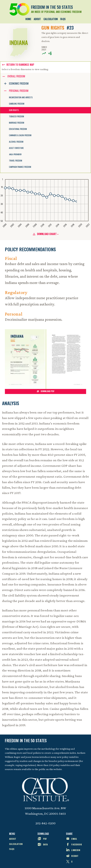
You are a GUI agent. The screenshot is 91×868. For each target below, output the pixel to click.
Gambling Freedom (17, 104)
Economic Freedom (19, 83)
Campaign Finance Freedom (20, 167)
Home (28, 19)
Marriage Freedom (17, 123)
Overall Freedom (16, 76)
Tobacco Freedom (16, 116)
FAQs (63, 19)
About (37, 19)
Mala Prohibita (15, 154)
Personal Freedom (19, 91)
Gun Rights (14, 110)
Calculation (51, 19)
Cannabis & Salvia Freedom (20, 135)
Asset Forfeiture (16, 148)
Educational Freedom (18, 129)
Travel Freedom (16, 161)
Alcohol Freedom (16, 142)
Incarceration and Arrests (21, 97)
